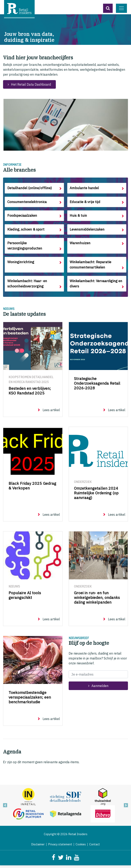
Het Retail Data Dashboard (31, 84)
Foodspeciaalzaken (23, 216)
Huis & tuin (79, 216)
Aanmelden (100, 688)
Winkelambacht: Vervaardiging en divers (97, 286)
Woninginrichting (20, 264)
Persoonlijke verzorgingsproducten (25, 247)
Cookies (81, 847)
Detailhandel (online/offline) (30, 188)
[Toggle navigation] (121, 8)
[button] (108, 8)
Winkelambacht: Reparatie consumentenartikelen (91, 267)
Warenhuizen (80, 245)
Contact (95, 847)
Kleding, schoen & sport (26, 230)
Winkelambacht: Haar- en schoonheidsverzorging (28, 286)
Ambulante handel (84, 188)
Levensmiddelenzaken (88, 230)
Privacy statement (60, 847)
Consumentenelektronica (27, 202)
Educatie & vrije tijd (86, 202)
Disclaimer (38, 847)
